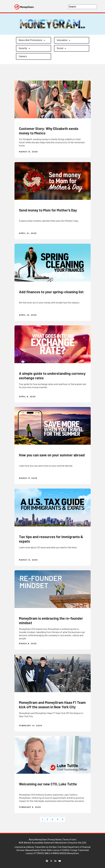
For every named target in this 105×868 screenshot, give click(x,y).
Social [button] (60, 48)
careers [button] (23, 56)
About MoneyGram (38, 840)
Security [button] (23, 48)
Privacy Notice (55, 840)
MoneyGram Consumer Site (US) (71, 843)
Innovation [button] (62, 40)
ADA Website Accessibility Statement (36, 843)
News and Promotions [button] (30, 40)
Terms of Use (69, 840)
